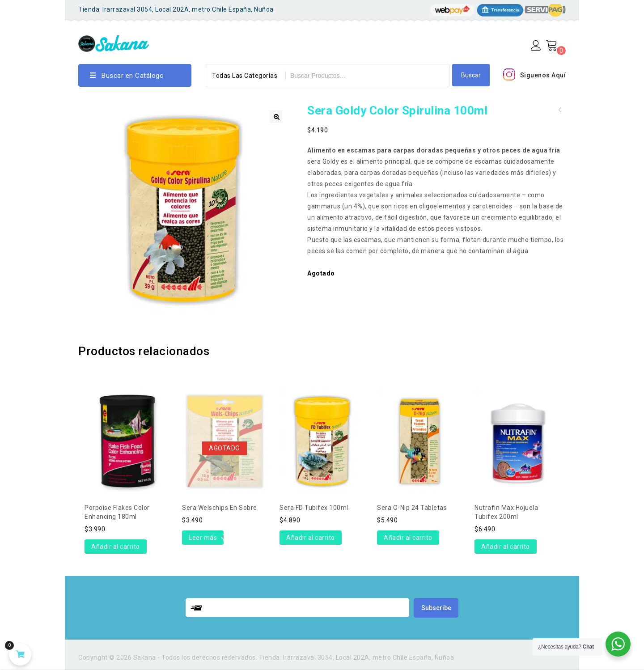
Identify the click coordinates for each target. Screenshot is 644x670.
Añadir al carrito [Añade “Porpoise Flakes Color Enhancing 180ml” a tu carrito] (116, 547)
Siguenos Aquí (543, 75)
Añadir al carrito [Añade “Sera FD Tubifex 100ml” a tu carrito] (311, 538)
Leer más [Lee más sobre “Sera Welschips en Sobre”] (203, 538)
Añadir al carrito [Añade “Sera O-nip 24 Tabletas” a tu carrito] (408, 538)
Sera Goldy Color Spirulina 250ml (560, 110)
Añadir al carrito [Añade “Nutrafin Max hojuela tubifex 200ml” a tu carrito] (506, 547)
